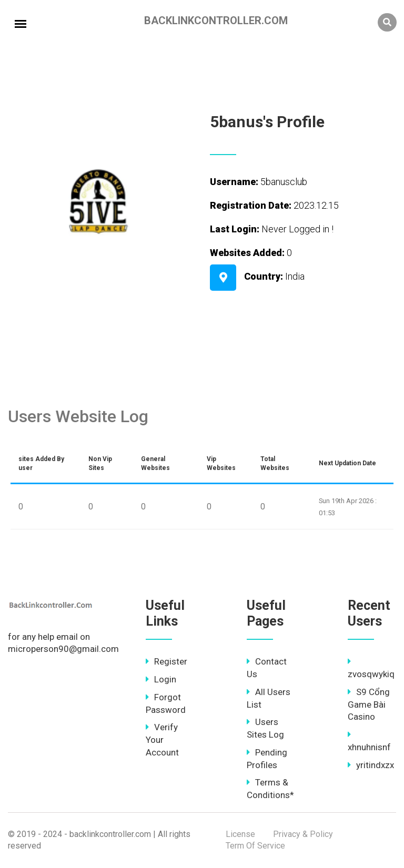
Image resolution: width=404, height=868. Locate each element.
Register (166, 661)
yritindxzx (371, 765)
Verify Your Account (162, 740)
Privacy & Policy (303, 834)
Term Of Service (255, 846)
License (240, 834)
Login (161, 679)
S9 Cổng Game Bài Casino (369, 704)
